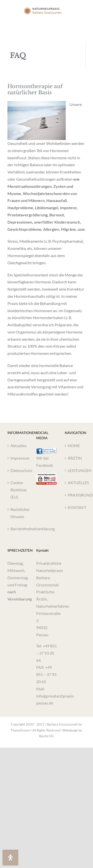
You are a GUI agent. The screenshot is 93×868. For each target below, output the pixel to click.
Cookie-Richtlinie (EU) (18, 490)
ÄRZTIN (75, 458)
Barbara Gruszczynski (62, 724)
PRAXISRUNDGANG (75, 495)
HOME (74, 446)
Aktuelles (18, 446)
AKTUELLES (75, 483)
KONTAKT (75, 507)
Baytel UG (46, 736)
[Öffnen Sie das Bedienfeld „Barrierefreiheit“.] (10, 858)
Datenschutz (18, 470)
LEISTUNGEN (75, 470)
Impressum (18, 458)
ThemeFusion (20, 730)
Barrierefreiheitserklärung (18, 529)
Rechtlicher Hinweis (18, 513)
